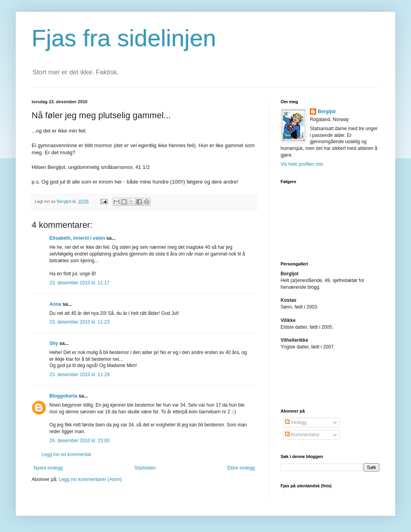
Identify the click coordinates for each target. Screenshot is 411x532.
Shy (54, 343)
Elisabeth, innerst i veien (77, 238)
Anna (55, 304)
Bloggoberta (63, 396)
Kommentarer (302, 435)
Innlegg (296, 422)
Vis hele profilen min (302, 164)
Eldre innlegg (241, 468)
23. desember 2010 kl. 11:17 (79, 283)
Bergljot (327, 112)
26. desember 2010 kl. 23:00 (79, 441)
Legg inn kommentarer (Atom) (90, 479)
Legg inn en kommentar (66, 454)
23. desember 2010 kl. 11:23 (79, 322)
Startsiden (145, 468)
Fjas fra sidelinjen (124, 38)
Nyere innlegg (48, 468)
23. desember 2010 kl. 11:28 (79, 375)
